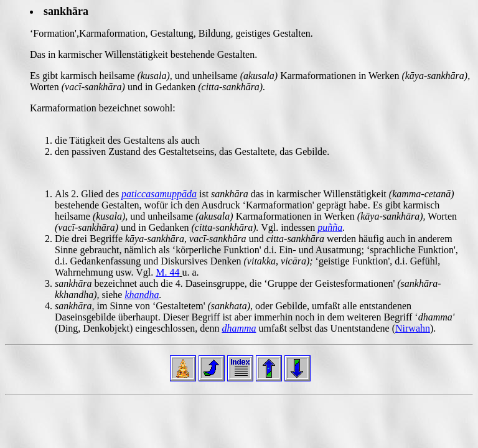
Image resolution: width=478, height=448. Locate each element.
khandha (142, 295)
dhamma (239, 328)
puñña (330, 227)
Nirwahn (413, 328)
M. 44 (167, 272)
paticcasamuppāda (159, 194)
